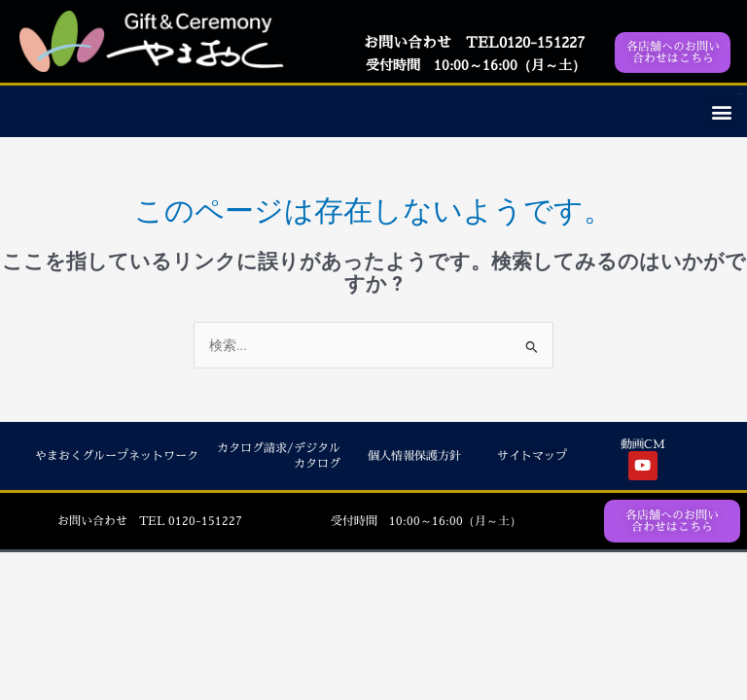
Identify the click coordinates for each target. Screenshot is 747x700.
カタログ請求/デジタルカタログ (279, 455)
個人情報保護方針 (414, 455)
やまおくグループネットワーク (117, 455)
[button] (721, 111)
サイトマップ (532, 455)
